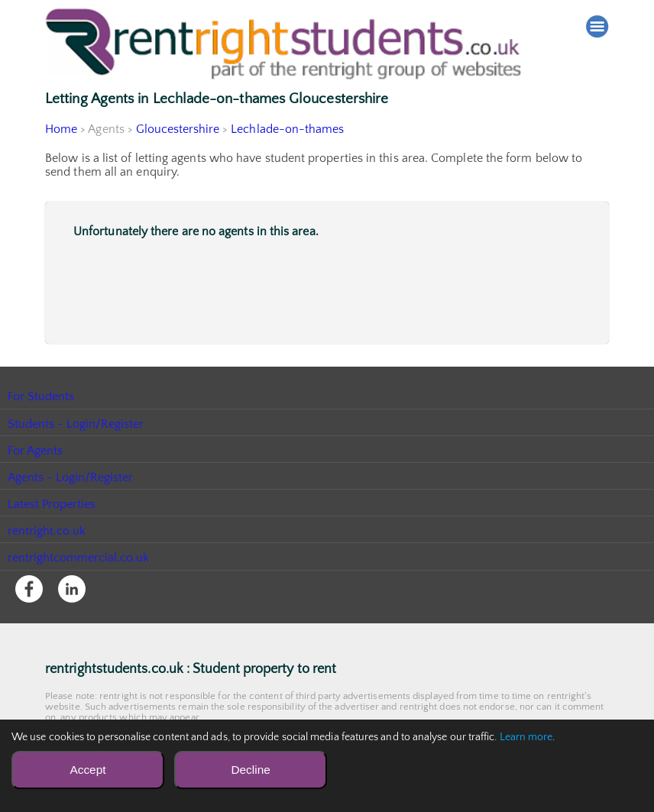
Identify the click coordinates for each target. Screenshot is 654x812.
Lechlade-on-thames (289, 129)
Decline (250, 770)
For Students (41, 396)
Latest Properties (52, 504)
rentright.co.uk (47, 531)
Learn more (526, 737)
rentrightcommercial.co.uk (79, 558)
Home (61, 129)
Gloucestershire (178, 129)
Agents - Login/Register (71, 477)
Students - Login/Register (76, 424)
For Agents (36, 451)
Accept (87, 770)
